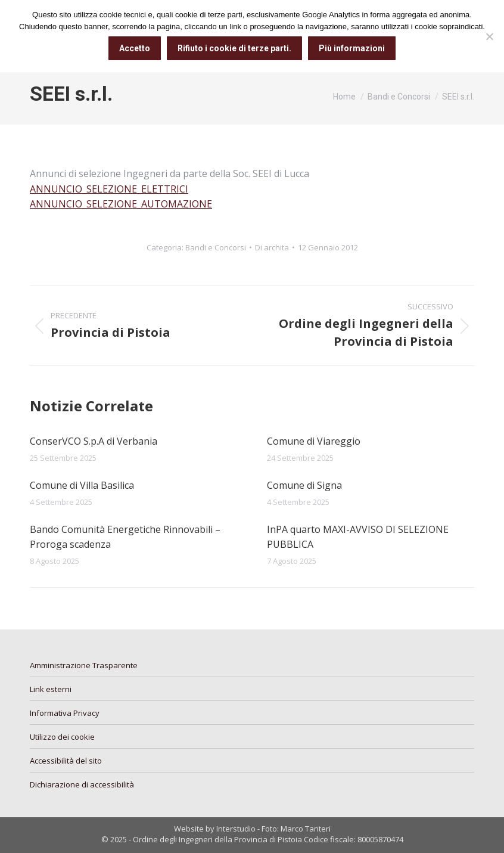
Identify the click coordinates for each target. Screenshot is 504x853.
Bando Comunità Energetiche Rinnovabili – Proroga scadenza (125, 537)
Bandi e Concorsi (216, 247)
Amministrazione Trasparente (84, 665)
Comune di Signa (304, 485)
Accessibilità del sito (66, 761)
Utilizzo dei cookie (62, 737)
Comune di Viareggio (314, 441)
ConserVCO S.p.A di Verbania (94, 441)
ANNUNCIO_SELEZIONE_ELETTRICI (109, 189)
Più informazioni (352, 48)
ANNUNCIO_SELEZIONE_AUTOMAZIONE (121, 204)
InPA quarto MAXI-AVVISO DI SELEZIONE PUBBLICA (358, 537)
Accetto (135, 48)
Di (272, 247)
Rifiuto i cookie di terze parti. (234, 48)
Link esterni (51, 689)
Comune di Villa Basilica (82, 485)
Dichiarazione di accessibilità (82, 784)
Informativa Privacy (65, 713)
